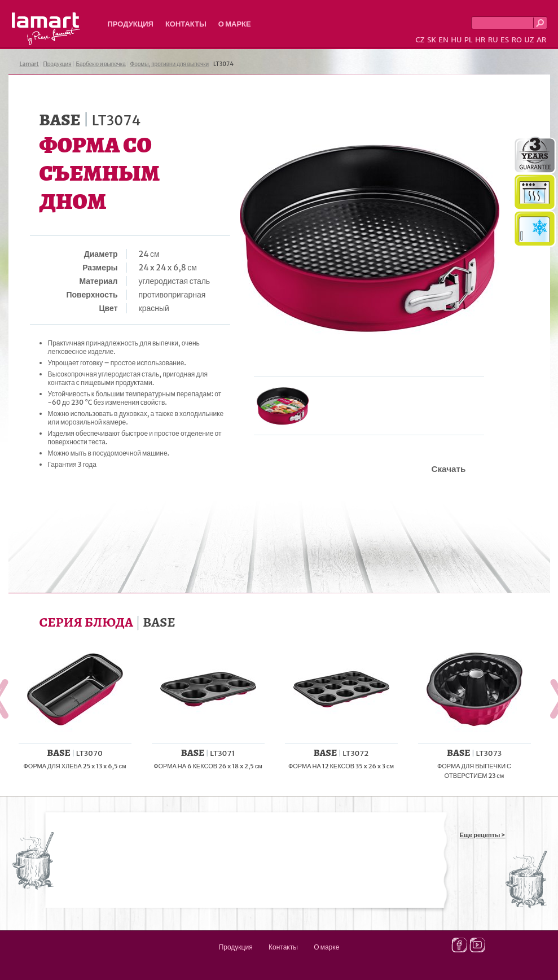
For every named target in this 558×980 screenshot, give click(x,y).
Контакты (186, 24)
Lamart (46, 29)
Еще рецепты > (483, 835)
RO (516, 40)
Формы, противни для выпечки (170, 64)
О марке (235, 24)
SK (432, 40)
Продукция (131, 24)
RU (493, 40)
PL (469, 40)
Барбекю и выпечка (100, 64)
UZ (529, 40)
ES (505, 40)
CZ (420, 40)
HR (480, 40)
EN (443, 40)
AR (542, 40)
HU (456, 40)
